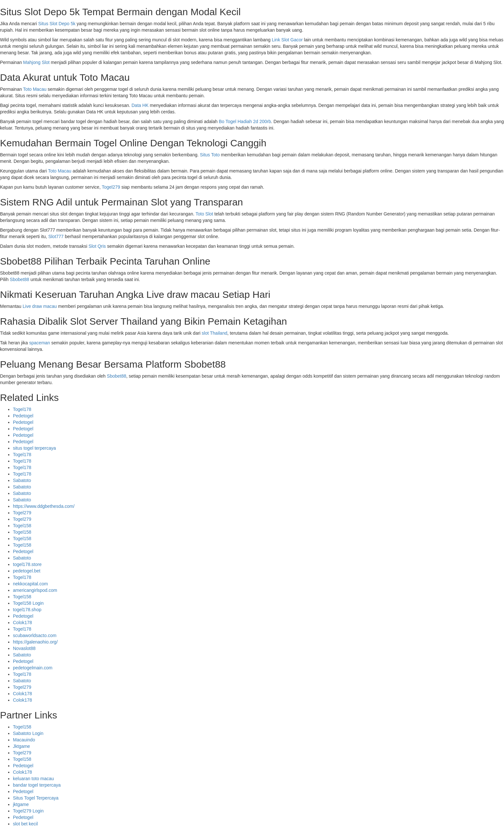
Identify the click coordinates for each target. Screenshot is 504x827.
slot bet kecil (25, 824)
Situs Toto (210, 155)
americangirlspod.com (35, 590)
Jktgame (21, 746)
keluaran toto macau (33, 779)
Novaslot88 (24, 648)
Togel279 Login (28, 811)
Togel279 (111, 187)
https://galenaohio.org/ (35, 642)
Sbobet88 (19, 279)
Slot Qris (97, 246)
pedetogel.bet (27, 571)
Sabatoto (22, 480)
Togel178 (22, 409)
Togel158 (22, 526)
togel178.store (27, 564)
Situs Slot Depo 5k (57, 24)
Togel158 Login (28, 603)
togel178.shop (27, 610)
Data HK (140, 105)
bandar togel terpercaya (37, 785)
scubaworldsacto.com (35, 635)
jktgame (21, 804)
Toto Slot (204, 214)
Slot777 (56, 236)
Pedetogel (23, 416)
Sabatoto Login (28, 733)
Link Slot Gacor (287, 40)
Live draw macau (40, 306)
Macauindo (24, 740)
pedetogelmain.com (33, 668)
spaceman (40, 343)
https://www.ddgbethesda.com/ (44, 506)
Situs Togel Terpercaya (36, 798)
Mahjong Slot (37, 62)
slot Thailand (214, 333)
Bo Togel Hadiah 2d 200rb (245, 121)
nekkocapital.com (30, 584)
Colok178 (22, 623)
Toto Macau (35, 89)
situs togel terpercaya (34, 448)
